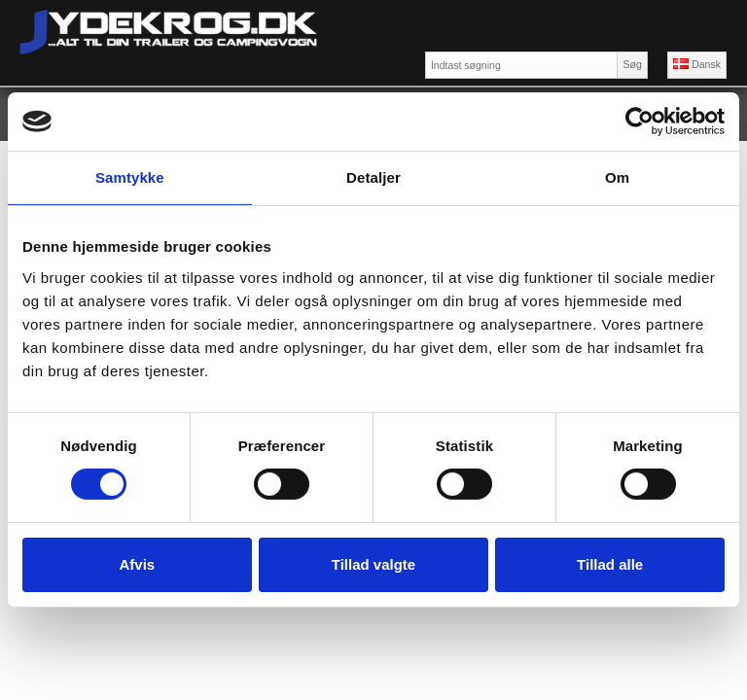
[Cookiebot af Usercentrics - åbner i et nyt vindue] (640, 122)
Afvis (137, 564)
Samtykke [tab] (130, 177)
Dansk (697, 64)
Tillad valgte (373, 564)
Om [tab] (617, 177)
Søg (632, 64)
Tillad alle (610, 564)
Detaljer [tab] (373, 177)
